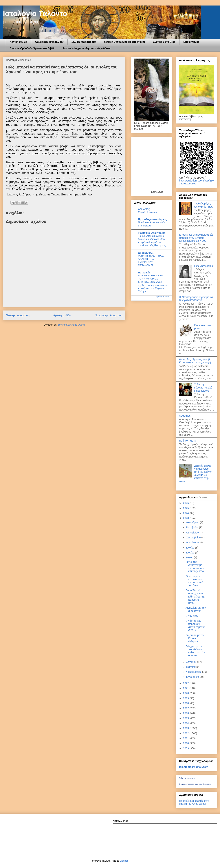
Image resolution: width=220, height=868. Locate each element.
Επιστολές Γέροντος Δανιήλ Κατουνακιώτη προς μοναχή (195, 361)
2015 (186, 718)
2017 (186, 708)
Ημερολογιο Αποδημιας (152, 219)
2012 (186, 733)
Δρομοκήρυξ (146, 253)
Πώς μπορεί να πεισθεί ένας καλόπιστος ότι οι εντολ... (195, 651)
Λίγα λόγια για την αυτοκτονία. (196, 609)
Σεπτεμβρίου (194, 537)
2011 (186, 738)
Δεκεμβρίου (193, 522)
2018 (186, 703)
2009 (186, 748)
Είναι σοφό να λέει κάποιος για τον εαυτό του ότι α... (194, 581)
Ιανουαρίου (193, 677)
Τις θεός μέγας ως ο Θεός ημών (204, 205)
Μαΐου (190, 558)
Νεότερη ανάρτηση (18, 315)
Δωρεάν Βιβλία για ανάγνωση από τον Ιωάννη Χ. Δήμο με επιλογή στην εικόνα (196, 473)
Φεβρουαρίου (194, 672)
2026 (186, 503)
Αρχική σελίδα (19, 42)
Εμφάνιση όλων (163, 297)
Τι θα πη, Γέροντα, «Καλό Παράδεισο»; (203, 388)
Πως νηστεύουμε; (204, 266)
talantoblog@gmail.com (194, 767)
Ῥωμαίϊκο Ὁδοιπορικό (152, 233)
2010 (186, 743)
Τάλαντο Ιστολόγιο (187, 778)
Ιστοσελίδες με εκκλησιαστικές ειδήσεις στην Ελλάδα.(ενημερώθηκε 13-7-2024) (196, 238)
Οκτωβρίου (193, 533)
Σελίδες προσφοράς (84, 42)
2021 (186, 688)
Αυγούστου (193, 542)
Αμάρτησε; (185, 416)
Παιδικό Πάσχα (188, 441)
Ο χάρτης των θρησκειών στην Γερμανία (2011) (195, 625)
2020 (186, 693)
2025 (186, 508)
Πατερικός (144, 273)
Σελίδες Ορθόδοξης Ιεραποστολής (125, 42)
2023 (186, 518)
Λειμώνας (144, 209)
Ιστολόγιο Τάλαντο (35, 14)
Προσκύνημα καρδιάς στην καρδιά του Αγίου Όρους (194, 802)
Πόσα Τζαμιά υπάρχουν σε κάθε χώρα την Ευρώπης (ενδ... (195, 596)
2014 (186, 723)
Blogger (124, 861)
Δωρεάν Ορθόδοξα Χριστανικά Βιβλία (33, 48)
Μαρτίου (191, 667)
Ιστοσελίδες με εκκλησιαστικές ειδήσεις (87, 48)
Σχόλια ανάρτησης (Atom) (71, 325)
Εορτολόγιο (157, 192)
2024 (186, 513)
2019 (186, 698)
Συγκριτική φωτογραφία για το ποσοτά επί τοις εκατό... (196, 566)
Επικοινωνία (191, 42)
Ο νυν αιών (192, 616)
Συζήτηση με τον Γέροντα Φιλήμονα (195, 638)
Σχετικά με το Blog (164, 42)
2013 (186, 728)
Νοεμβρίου (193, 527)
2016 (186, 713)
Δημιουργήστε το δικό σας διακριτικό (195, 784)
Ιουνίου (191, 553)
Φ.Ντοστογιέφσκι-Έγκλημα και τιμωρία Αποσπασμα (196, 299)
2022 (186, 683)
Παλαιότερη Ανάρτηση (109, 315)
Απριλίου (192, 662)
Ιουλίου (191, 548)
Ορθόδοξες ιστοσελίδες (49, 42)
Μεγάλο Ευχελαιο (147, 212)
